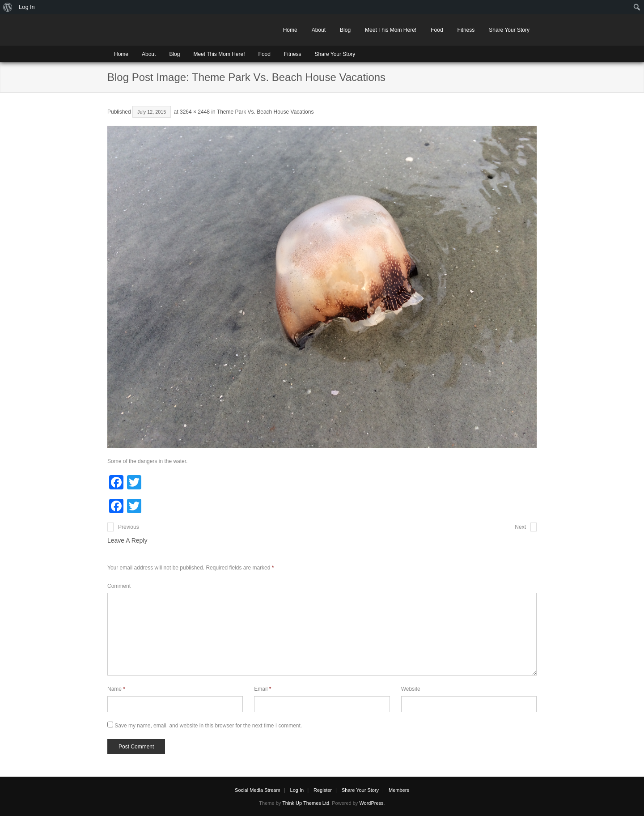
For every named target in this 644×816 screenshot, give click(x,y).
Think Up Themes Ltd (306, 803)
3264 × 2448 (195, 112)
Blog (345, 30)
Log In (297, 790)
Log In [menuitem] (27, 7)
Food (437, 30)
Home (290, 30)
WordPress (371, 803)
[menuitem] (8, 7)
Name (116, 689)
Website (411, 689)
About (319, 30)
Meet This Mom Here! (391, 30)
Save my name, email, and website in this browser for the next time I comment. (208, 726)
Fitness (466, 30)
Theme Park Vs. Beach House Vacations (265, 112)
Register (323, 790)
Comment (119, 586)
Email (263, 689)
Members (399, 790)
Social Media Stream (258, 790)
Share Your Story (509, 30)
